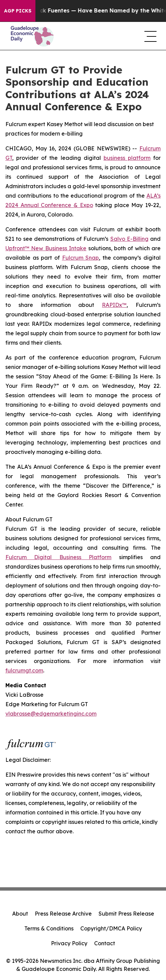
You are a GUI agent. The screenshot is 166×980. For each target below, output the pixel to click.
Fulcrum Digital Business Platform (58, 557)
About (20, 914)
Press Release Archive (63, 914)
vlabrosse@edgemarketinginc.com (51, 714)
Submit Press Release (126, 914)
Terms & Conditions (49, 928)
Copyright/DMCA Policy (111, 928)
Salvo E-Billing (129, 239)
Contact (105, 943)
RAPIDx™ (114, 305)
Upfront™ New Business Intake (46, 248)
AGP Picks (18, 11)
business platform (127, 158)
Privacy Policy (69, 943)
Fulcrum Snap (81, 258)
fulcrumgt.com (24, 670)
